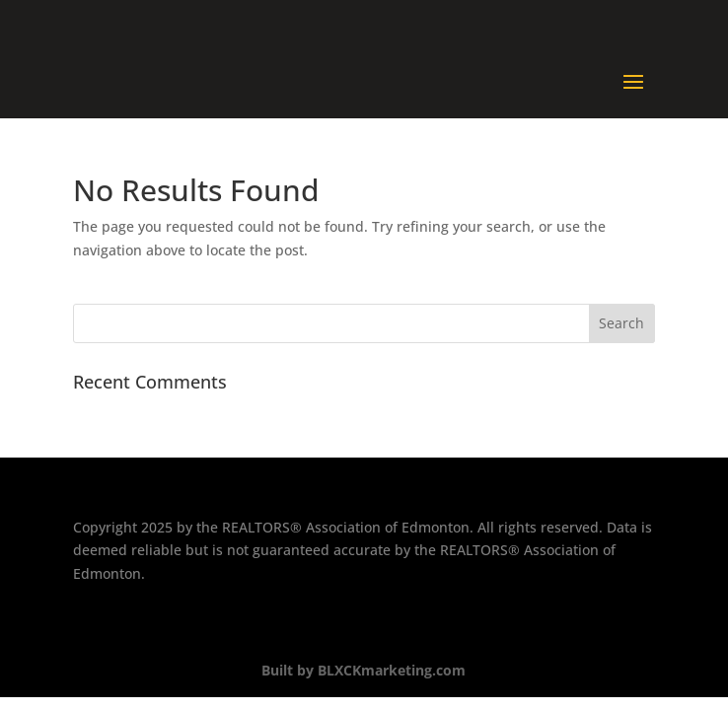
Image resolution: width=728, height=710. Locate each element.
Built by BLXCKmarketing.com (364, 670)
